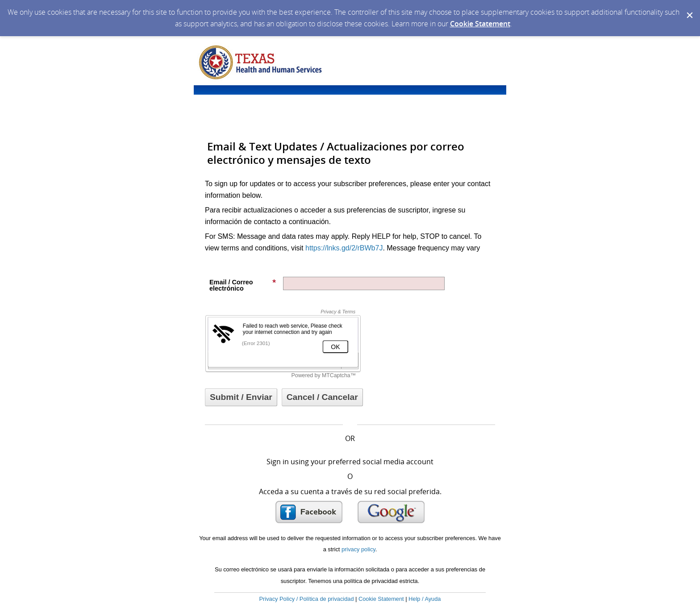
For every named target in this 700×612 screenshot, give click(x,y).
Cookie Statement (480, 24)
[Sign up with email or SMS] (241, 397)
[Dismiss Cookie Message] (689, 8)
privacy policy (358, 549)
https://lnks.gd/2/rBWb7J (344, 248)
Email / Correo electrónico (243, 285)
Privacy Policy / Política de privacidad (307, 599)
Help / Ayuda (425, 599)
